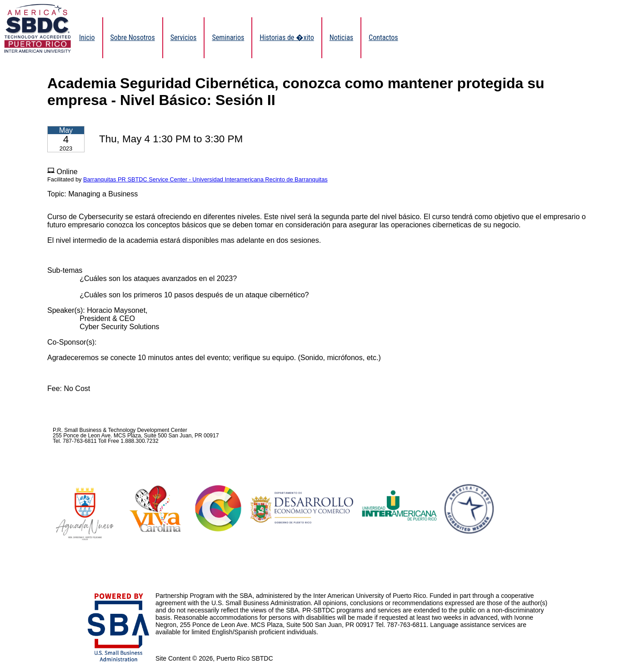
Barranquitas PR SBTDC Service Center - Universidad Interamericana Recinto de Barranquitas (205, 179)
